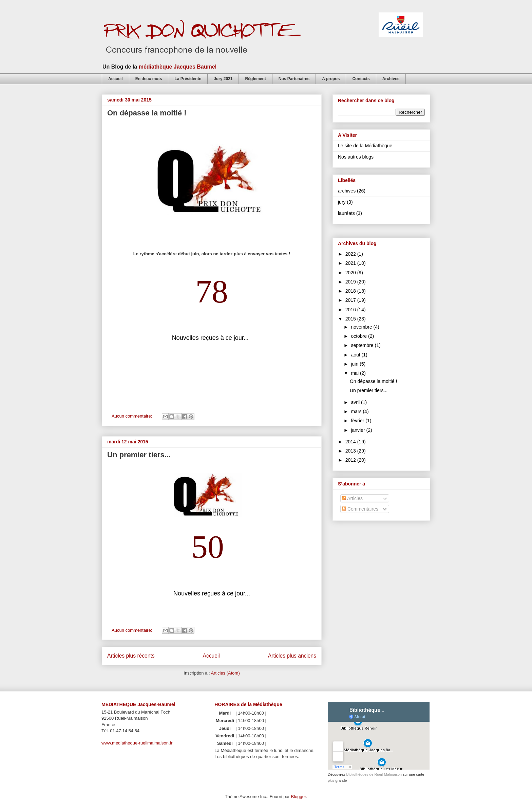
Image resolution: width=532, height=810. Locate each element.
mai (355, 373)
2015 (351, 319)
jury (342, 202)
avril (356, 402)
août (356, 355)
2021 (351, 263)
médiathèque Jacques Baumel (178, 67)
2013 (351, 451)
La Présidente (188, 79)
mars (357, 411)
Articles (352, 498)
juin (355, 364)
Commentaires (360, 509)
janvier (358, 430)
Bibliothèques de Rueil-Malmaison (374, 774)
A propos (331, 79)
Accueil (116, 79)
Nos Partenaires (294, 79)
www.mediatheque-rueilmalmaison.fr (137, 743)
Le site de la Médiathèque (365, 146)
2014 (351, 442)
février (358, 421)
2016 (351, 310)
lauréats (346, 213)
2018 (351, 291)
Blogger (299, 797)
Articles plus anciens (292, 656)
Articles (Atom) (225, 673)
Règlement (255, 79)
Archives (391, 79)
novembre (362, 327)
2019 (351, 282)
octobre (359, 336)
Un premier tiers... (139, 455)
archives (347, 191)
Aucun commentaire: (132, 416)
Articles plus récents (131, 656)
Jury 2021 (223, 79)
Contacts (361, 79)
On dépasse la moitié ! (147, 113)
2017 (351, 300)
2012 (351, 460)
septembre (363, 345)
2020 (351, 273)
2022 (351, 254)
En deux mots (149, 79)
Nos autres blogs (356, 157)
